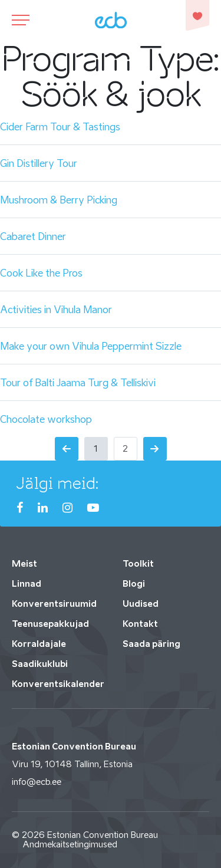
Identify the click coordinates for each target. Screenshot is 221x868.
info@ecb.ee (37, 782)
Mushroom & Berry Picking (59, 200)
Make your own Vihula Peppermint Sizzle (91, 346)
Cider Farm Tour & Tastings (60, 127)
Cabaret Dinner (33, 236)
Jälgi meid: (58, 483)
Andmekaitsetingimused (70, 844)
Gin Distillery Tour (39, 163)
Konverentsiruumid (54, 604)
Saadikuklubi (40, 664)
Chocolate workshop (46, 419)
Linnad (27, 583)
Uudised (141, 604)
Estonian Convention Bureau (103, 835)
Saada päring (151, 644)
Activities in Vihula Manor (56, 310)
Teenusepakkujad (50, 624)
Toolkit (138, 563)
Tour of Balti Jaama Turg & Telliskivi (78, 383)
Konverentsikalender (58, 684)
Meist (24, 563)
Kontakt (140, 624)
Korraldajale (39, 644)
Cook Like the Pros (41, 273)
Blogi (134, 583)
